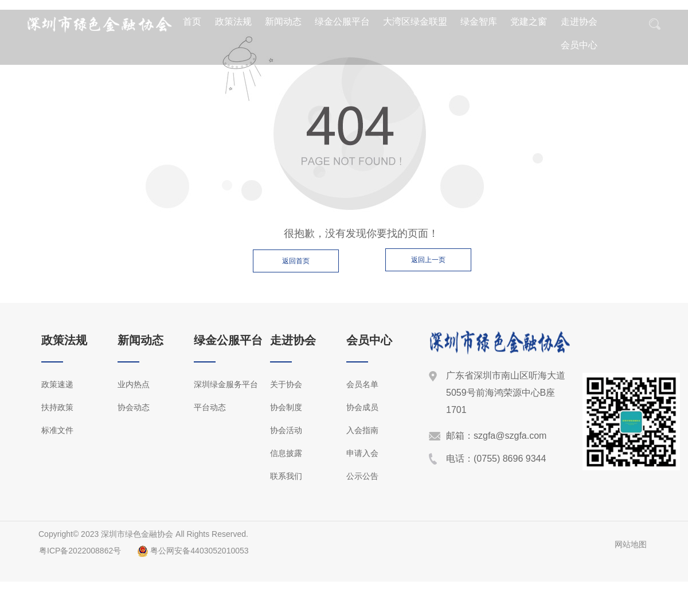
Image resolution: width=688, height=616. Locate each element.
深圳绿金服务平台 (226, 384)
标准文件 (57, 430)
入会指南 (362, 430)
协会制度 (286, 407)
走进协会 (579, 22)
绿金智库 (479, 22)
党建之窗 (529, 22)
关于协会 (286, 384)
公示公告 (362, 476)
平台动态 (210, 407)
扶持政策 (57, 407)
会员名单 (362, 384)
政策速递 (57, 384)
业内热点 (134, 384)
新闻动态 (283, 22)
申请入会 (362, 453)
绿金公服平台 (342, 22)
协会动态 (134, 407)
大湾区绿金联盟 (415, 22)
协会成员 (362, 407)
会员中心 (579, 45)
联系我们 (286, 476)
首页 (192, 22)
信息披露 (286, 453)
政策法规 (233, 22)
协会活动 (286, 430)
